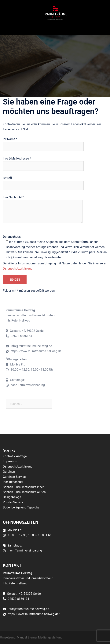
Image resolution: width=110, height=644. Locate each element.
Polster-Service (13, 502)
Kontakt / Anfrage (15, 456)
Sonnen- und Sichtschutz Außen (24, 492)
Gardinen (9, 472)
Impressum (11, 461)
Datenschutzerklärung (18, 269)
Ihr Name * (43, 143)
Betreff (43, 182)
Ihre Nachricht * (43, 210)
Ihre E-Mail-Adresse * (43, 162)
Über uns (9, 451)
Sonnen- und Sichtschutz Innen (24, 487)
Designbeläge (12, 497)
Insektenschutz (13, 482)
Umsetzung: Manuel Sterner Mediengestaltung (31, 637)
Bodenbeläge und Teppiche (21, 507)
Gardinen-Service (14, 477)
